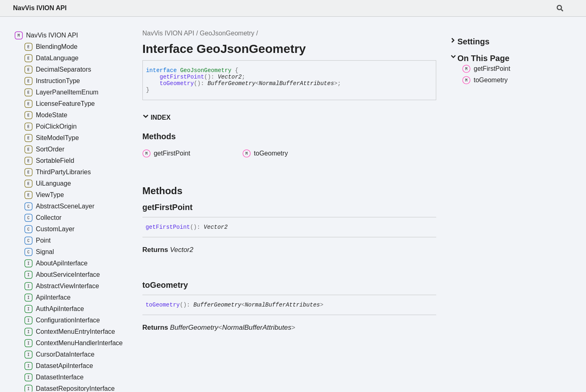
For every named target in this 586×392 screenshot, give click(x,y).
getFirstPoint (182, 77)
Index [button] (156, 117)
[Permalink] (200, 207)
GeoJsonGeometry (227, 33)
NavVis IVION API (40, 8)
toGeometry (177, 83)
